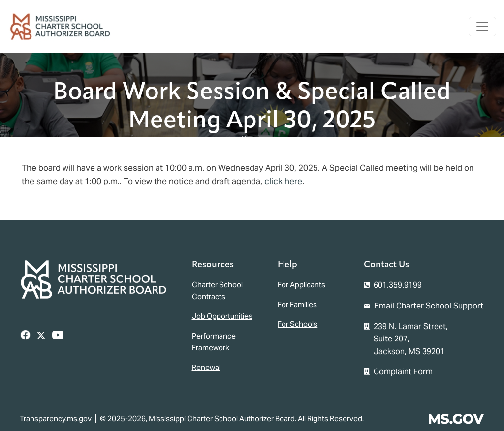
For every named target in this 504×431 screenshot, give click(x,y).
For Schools (298, 324)
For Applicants (301, 285)
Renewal (206, 367)
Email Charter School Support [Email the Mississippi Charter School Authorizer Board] (429, 306)
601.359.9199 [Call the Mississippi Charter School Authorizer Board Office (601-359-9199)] (398, 285)
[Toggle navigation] (482, 27)
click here (283, 181)
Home (252, 139)
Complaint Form (403, 372)
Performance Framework (214, 342)
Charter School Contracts (217, 291)
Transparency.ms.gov (56, 418)
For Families (297, 304)
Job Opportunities (222, 316)
